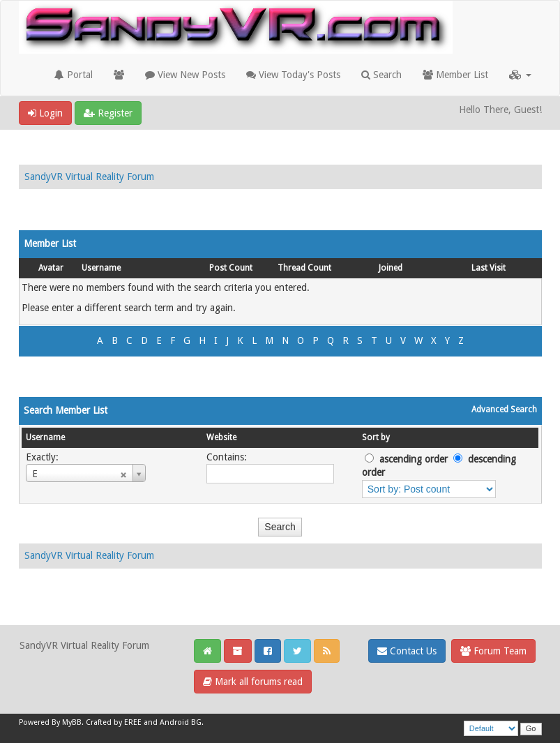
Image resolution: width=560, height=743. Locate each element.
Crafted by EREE (114, 722)
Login (45, 113)
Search (381, 75)
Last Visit (489, 268)
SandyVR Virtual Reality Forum (89, 177)
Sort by (376, 437)
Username (101, 268)
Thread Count (304, 268)
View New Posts (185, 75)
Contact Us (407, 651)
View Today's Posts (293, 75)
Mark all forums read (253, 682)
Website (221, 437)
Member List (455, 75)
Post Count (231, 268)
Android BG (181, 722)
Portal (74, 75)
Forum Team (493, 651)
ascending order (414, 459)
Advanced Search (504, 410)
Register (108, 113)
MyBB (72, 722)
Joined (391, 268)
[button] (520, 75)
